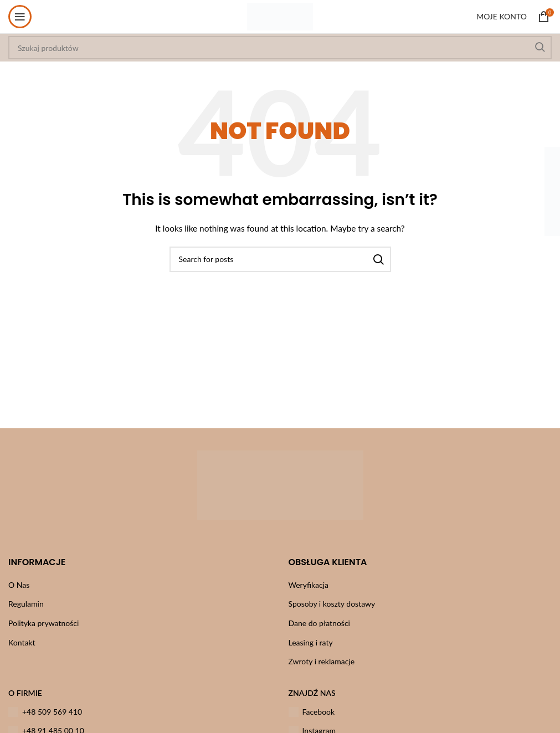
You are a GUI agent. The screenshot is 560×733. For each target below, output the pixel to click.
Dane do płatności (319, 623)
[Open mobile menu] (20, 17)
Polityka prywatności (43, 623)
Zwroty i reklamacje (322, 661)
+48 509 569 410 (45, 712)
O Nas (19, 585)
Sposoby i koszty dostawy (332, 604)
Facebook (312, 712)
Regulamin (26, 604)
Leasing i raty (311, 642)
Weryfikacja (309, 585)
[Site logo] (280, 16)
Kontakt (22, 642)
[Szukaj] (280, 259)
